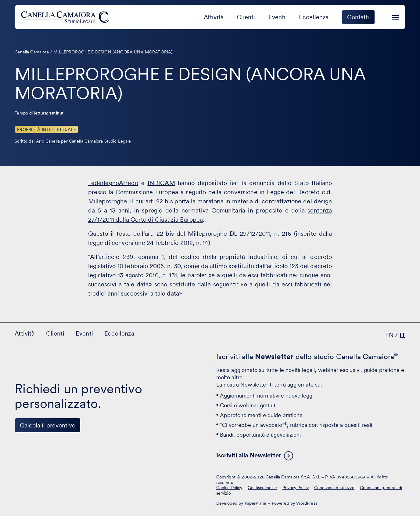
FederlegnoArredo (113, 183)
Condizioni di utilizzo (334, 488)
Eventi (277, 17)
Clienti (246, 17)
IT (402, 335)
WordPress (307, 503)
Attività (214, 17)
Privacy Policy (296, 488)
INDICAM (161, 183)
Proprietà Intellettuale (47, 129)
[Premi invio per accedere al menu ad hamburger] (395, 16)
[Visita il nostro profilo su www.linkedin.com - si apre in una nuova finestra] (22, 482)
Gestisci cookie (262, 488)
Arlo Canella (48, 141)
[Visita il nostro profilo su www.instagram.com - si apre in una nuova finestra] (60, 482)
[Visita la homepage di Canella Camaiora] (66, 17)
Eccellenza (314, 17)
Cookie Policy (229, 488)
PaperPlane (256, 503)
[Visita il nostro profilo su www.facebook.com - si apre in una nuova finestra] (41, 482)
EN (389, 335)
